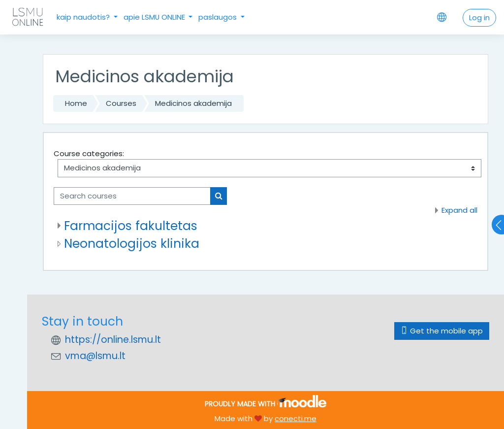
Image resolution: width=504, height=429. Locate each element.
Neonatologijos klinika (132, 244)
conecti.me (296, 418)
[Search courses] (132, 196)
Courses (121, 103)
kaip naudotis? (84, 17)
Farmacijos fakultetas (131, 226)
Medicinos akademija (193, 103)
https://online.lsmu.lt (113, 340)
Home (76, 103)
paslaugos (219, 17)
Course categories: (89, 153)
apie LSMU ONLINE (155, 17)
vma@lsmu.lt (95, 356)
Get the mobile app (442, 331)
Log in (479, 17)
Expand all (459, 210)
